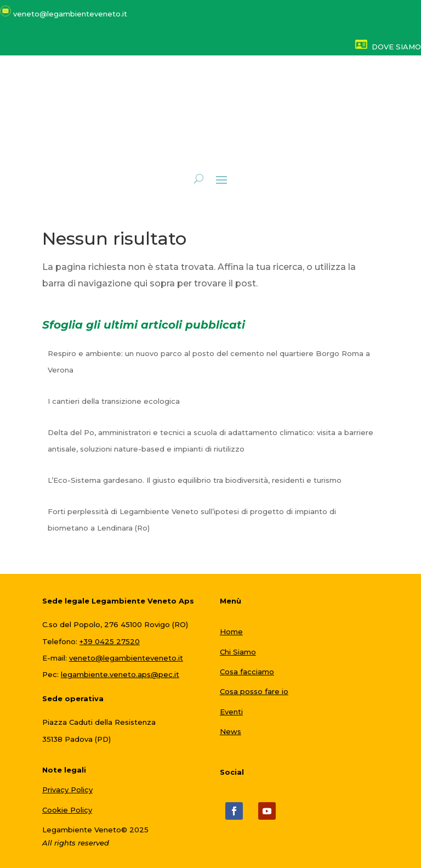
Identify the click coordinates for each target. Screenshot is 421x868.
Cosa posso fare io (254, 691)
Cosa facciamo (247, 672)
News (231, 731)
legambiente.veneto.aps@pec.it (120, 674)
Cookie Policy (67, 810)
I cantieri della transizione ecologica (114, 401)
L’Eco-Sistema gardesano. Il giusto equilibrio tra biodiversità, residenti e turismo (195, 480)
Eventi (231, 712)
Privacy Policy (67, 790)
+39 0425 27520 (110, 641)
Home (231, 632)
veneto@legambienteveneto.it (126, 658)
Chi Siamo (238, 652)
